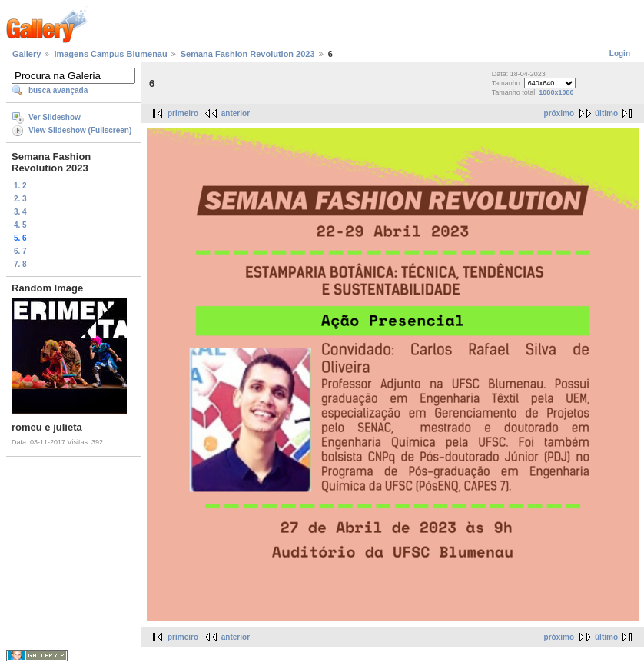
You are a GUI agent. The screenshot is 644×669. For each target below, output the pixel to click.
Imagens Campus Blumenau (110, 54)
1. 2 (20, 186)
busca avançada (58, 90)
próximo (559, 113)
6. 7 (20, 251)
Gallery (27, 54)
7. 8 (20, 264)
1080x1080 (556, 92)
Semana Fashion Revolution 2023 (248, 54)
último (606, 113)
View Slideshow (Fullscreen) (80, 130)
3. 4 (20, 212)
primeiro (183, 113)
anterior (236, 113)
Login (620, 53)
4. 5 (20, 225)
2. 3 (20, 199)
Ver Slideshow (55, 117)
